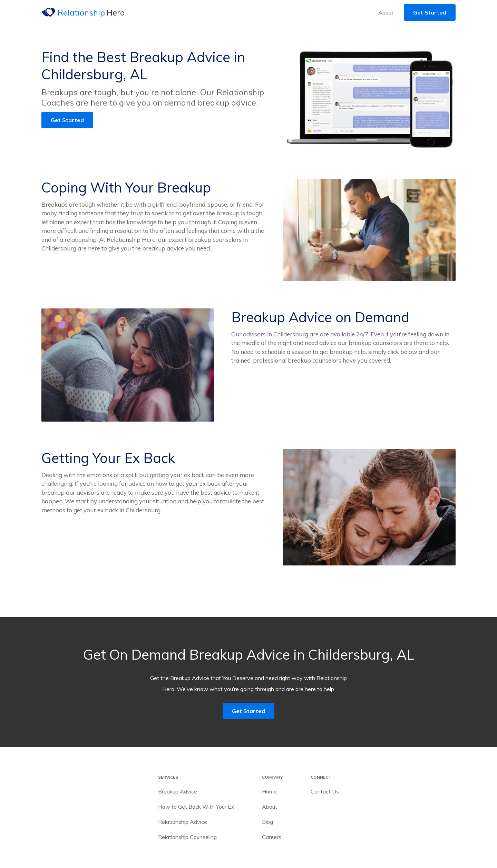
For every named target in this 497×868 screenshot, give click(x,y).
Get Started (430, 12)
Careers (272, 837)
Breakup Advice (178, 791)
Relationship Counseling (187, 837)
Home (269, 791)
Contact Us (325, 791)
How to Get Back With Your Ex (196, 807)
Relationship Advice (183, 822)
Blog (267, 822)
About (386, 12)
